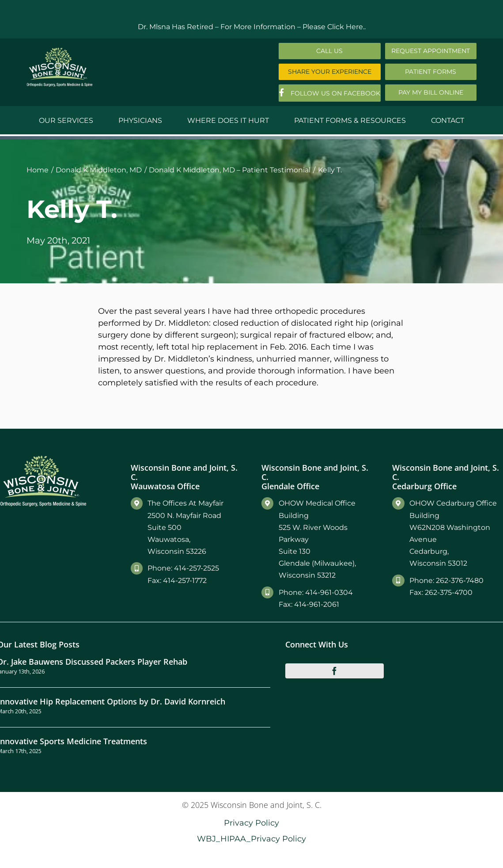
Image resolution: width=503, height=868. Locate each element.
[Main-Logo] (60, 51)
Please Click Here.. (334, 27)
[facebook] (335, 671)
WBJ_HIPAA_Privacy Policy (251, 839)
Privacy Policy (251, 823)
